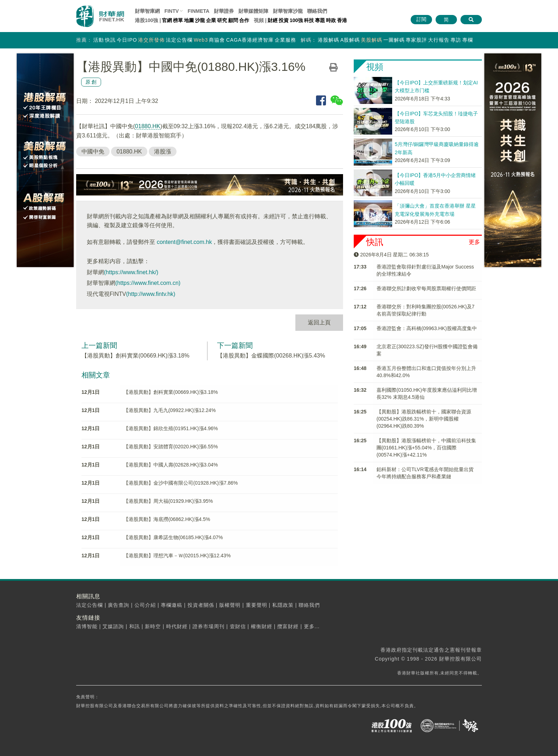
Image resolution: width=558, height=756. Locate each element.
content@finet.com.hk (184, 242)
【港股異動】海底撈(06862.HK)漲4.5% (167, 519)
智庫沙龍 (288, 11)
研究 (222, 20)
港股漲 (163, 152)
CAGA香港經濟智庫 (250, 40)
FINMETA (198, 11)
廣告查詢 (119, 605)
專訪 (456, 40)
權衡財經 (262, 626)
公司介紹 (145, 605)
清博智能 (87, 626)
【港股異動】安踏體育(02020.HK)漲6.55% (171, 447)
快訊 (110, 40)
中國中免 (93, 152)
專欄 (468, 40)
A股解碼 (350, 40)
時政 (331, 20)
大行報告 (439, 40)
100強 (296, 20)
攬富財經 (288, 626)
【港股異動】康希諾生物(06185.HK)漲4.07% (173, 537)
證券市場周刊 (209, 626)
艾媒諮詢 (113, 626)
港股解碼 (328, 40)
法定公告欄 (179, 40)
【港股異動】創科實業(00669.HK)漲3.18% (135, 356)
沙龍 (200, 20)
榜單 (178, 20)
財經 (273, 20)
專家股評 (416, 40)
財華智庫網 (147, 11)
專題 (320, 20)
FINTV (172, 11)
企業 (211, 20)
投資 (284, 20)
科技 (309, 20)
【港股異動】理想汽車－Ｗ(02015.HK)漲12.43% (177, 556)
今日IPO (127, 40)
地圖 (189, 20)
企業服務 (285, 40)
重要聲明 (257, 605)
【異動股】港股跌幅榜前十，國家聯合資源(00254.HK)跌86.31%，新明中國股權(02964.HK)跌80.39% (424, 419)
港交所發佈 (151, 40)
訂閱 (421, 19)
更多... (312, 626)
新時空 (153, 626)
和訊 (135, 626)
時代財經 (177, 626)
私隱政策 (283, 605)
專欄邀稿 (172, 605)
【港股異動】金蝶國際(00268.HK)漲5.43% (271, 356)
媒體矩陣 (253, 11)
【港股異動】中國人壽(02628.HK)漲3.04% (171, 465)
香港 (342, 20)
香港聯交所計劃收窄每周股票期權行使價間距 (426, 288)
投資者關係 (201, 605)
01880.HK (148, 126)
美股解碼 (372, 40)
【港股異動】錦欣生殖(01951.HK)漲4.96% (171, 428)
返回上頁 (319, 322)
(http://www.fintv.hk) (151, 294)
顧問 (233, 20)
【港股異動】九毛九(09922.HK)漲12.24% (170, 410)
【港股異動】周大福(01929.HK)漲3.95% (168, 501)
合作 (244, 20)
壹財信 (238, 626)
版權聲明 (230, 605)
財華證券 (224, 11)
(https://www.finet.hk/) (131, 272)
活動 (99, 40)
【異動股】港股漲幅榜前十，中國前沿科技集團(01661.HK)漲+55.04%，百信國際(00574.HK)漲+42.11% (426, 448)
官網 (167, 20)
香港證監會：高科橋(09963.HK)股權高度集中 (427, 328)
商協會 (217, 40)
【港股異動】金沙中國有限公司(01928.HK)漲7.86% (181, 483)
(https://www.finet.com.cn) (148, 283)
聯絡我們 (317, 11)
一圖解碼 (394, 40)
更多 (474, 242)
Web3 (201, 40)
